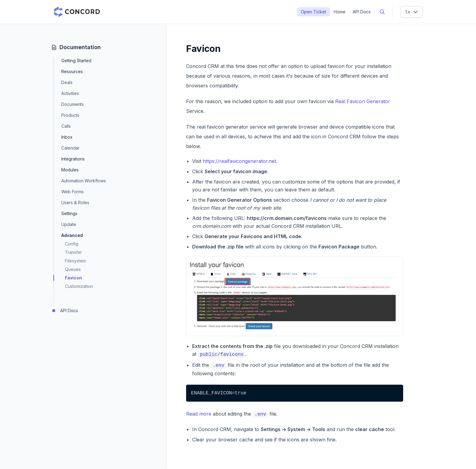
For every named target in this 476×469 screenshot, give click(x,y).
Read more (199, 414)
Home (340, 12)
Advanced (72, 235)
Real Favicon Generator (363, 101)
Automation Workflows (84, 181)
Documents (73, 104)
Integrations (73, 159)
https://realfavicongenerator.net (239, 161)
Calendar (70, 148)
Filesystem (75, 261)
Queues (73, 269)
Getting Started (76, 61)
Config (72, 244)
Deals (67, 82)
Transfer (73, 252)
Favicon (73, 278)
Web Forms (73, 192)
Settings (69, 214)
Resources (72, 72)
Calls (66, 126)
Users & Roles (75, 202)
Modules (70, 170)
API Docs (362, 12)
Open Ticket (313, 12)
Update (69, 224)
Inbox (67, 137)
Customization (79, 286)
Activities (70, 93)
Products (70, 115)
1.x (412, 12)
